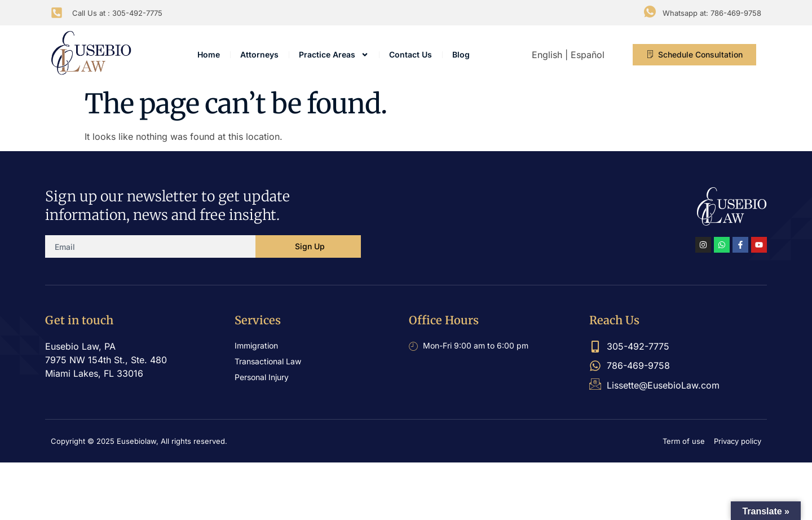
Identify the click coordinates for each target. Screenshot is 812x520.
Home (209, 54)
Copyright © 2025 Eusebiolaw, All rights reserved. (139, 441)
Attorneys (259, 54)
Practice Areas (334, 55)
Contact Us (411, 54)
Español (588, 55)
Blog (461, 54)
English (547, 55)
